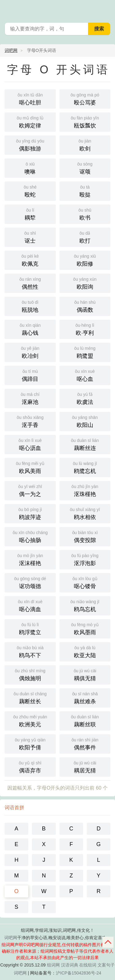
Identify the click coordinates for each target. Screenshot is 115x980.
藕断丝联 (85, 720)
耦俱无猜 (85, 674)
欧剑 (85, 144)
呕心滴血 (30, 605)
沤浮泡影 (85, 559)
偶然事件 (85, 743)
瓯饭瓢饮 (85, 121)
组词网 (53, 965)
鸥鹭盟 (85, 352)
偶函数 (85, 306)
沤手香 (30, 421)
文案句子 (106, 965)
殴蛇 (30, 191)
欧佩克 (30, 260)
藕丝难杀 (85, 697)
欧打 (85, 237)
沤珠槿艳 (85, 490)
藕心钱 (30, 329)
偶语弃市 (30, 766)
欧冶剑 (30, 352)
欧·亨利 (85, 329)
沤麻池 (30, 398)
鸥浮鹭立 (30, 628)
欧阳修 (85, 260)
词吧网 (11, 50)
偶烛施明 (30, 674)
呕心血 (85, 375)
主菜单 (106, 9)
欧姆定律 (30, 121)
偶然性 (30, 283)
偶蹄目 (30, 375)
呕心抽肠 (30, 536)
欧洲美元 (30, 720)
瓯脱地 (30, 306)
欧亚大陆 (85, 651)
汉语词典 (70, 965)
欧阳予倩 (30, 743)
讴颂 (85, 168)
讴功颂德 (30, 582)
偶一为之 (30, 490)
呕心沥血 (30, 444)
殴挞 (85, 191)
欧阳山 (85, 421)
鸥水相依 (85, 513)
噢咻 (30, 168)
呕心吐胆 (30, 98)
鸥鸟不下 (30, 651)
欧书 (85, 214)
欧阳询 (85, 283)
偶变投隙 (85, 536)
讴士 (30, 237)
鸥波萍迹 (30, 513)
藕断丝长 (30, 697)
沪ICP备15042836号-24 (79, 973)
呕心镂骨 (85, 582)
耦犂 (30, 214)
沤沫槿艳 (30, 559)
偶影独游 (30, 144)
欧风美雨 (30, 467)
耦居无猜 (85, 766)
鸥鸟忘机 (85, 605)
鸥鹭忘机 (85, 467)
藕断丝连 (85, 444)
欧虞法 (85, 398)
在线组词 (88, 965)
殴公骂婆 (85, 98)
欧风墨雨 (85, 628)
